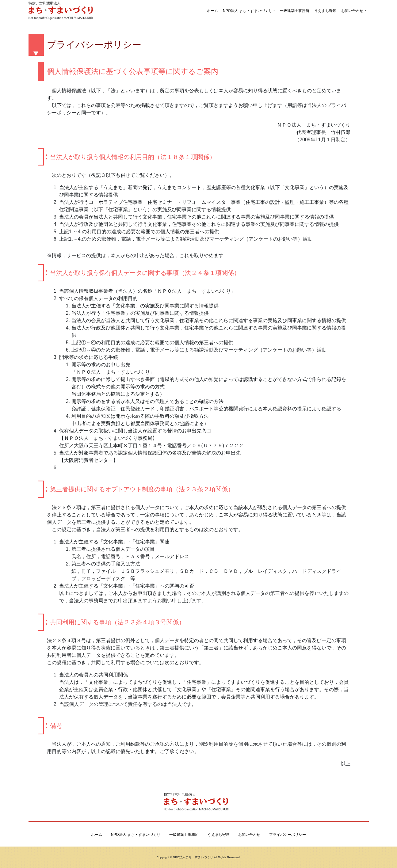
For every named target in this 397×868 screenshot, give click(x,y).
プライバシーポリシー (288, 835)
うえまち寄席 (325, 11)
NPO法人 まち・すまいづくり (248, 11)
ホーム (212, 11)
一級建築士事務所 (295, 11)
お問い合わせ (352, 11)
